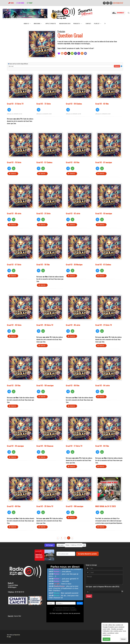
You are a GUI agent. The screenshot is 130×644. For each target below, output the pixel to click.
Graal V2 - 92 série (73, 213)
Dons (11, 3)
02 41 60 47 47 (118, 3)
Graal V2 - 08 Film (14, 506)
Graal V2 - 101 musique (45, 385)
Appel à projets (51, 24)
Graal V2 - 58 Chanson (45, 446)
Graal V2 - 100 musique (75, 506)
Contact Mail (17, 616)
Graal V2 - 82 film (102, 104)
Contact (88, 24)
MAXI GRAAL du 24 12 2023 (106, 506)
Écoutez (12, 174)
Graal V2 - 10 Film (43, 264)
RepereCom (17, 635)
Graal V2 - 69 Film (73, 162)
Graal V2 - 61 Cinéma (103, 264)
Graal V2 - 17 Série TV (74, 446)
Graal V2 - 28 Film (14, 385)
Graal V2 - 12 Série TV (15, 104)
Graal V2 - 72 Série (44, 104)
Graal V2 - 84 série (103, 385)
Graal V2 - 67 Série (14, 264)
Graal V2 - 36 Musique (74, 264)
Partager (50, 545)
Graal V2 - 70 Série (14, 162)
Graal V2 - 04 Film (102, 446)
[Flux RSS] (82, 53)
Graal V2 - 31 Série (43, 213)
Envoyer (89, 596)
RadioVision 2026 (65, 24)
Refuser (123, 639)
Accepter (106, 639)
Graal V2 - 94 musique (15, 446)
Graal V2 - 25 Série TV (45, 506)
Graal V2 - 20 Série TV (45, 325)
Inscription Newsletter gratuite (87, 554)
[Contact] (85, 53)
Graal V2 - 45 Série (14, 325)
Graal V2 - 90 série (14, 213)
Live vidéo (20, 3)
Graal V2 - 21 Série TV (104, 325)
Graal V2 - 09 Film (73, 385)
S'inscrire (117, 66)
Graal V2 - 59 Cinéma (74, 104)
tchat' (30, 3)
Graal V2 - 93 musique (104, 213)
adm (9, 637)
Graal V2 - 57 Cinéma (44, 162)
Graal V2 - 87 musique (104, 162)
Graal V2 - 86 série (73, 325)
